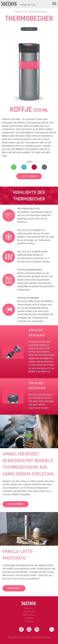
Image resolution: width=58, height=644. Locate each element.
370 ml (29, 29)
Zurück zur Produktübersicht (30, 12)
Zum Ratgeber (15, 504)
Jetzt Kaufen (29, 176)
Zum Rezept (14, 588)
